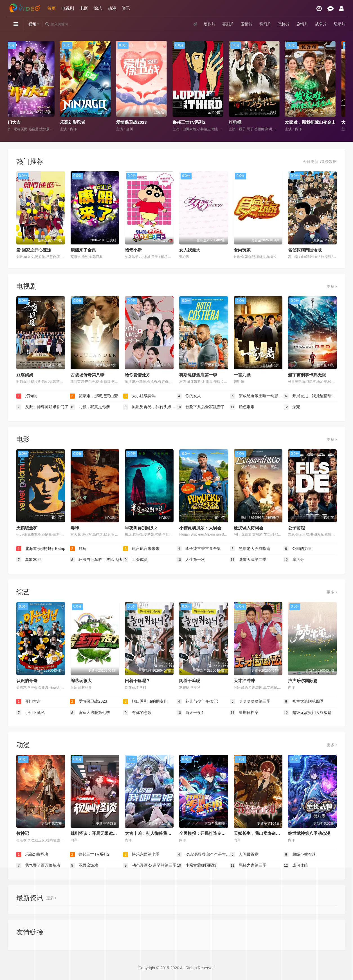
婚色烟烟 (242, 407)
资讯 (126, 8)
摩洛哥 (294, 560)
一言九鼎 (242, 375)
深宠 (292, 407)
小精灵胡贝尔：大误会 (200, 528)
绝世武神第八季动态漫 (309, 833)
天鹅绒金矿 (27, 528)
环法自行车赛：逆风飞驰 (96, 560)
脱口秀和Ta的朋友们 (146, 702)
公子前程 (296, 528)
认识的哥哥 (27, 681)
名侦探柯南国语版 (305, 250)
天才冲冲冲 (244, 681)
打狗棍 (242, 122)
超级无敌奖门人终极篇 (308, 713)
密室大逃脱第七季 (90, 713)
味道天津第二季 (248, 560)
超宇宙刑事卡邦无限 (307, 375)
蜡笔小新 (133, 250)
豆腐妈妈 (25, 375)
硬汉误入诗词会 (249, 528)
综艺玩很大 (81, 681)
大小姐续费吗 (140, 396)
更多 (332, 286)
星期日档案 (244, 713)
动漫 (112, 8)
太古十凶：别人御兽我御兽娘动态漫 (159, 833)
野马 (78, 549)
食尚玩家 (242, 250)
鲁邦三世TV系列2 (196, 122)
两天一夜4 (190, 713)
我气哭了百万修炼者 (39, 866)
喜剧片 (228, 24)
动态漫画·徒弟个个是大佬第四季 (203, 855)
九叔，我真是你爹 (90, 407)
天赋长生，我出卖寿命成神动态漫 (265, 833)
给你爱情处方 (138, 375)
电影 (84, 8)
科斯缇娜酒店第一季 (198, 375)
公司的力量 (298, 549)
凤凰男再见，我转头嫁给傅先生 (150, 407)
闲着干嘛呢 (190, 681)
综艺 (98, 8)
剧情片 (302, 24)
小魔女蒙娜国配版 (197, 866)
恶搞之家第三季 (248, 866)
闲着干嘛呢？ (138, 681)
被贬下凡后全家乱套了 (201, 407)
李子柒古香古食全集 (199, 549)
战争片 (321, 24)
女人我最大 (190, 250)
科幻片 (265, 24)
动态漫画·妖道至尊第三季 (150, 866)
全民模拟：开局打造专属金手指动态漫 (215, 833)
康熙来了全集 (83, 250)
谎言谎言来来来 (141, 549)
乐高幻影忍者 (80, 122)
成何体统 (296, 866)
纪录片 (339, 24)
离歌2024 (29, 560)
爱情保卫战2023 (138, 122)
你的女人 (189, 396)
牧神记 (23, 833)
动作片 (210, 24)
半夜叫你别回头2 (141, 528)
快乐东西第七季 (141, 855)
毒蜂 (75, 528)
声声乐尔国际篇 (303, 681)
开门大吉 (19, 122)
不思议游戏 (84, 866)
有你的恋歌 (138, 713)
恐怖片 (284, 24)
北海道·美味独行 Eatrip (41, 549)
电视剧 (68, 8)
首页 (51, 8)
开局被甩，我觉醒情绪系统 (310, 396)
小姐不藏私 (31, 713)
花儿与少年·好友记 (197, 702)
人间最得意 (244, 855)
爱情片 (247, 24)
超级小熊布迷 (300, 855)
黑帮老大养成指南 (250, 549)
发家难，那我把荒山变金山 (317, 122)
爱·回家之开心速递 (34, 250)
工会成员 (136, 560)
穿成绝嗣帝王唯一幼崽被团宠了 (257, 396)
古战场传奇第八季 (87, 375)
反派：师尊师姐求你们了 (42, 407)
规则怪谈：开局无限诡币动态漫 (100, 833)
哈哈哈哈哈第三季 (250, 702)
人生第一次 (191, 560)
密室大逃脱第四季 (304, 702)
